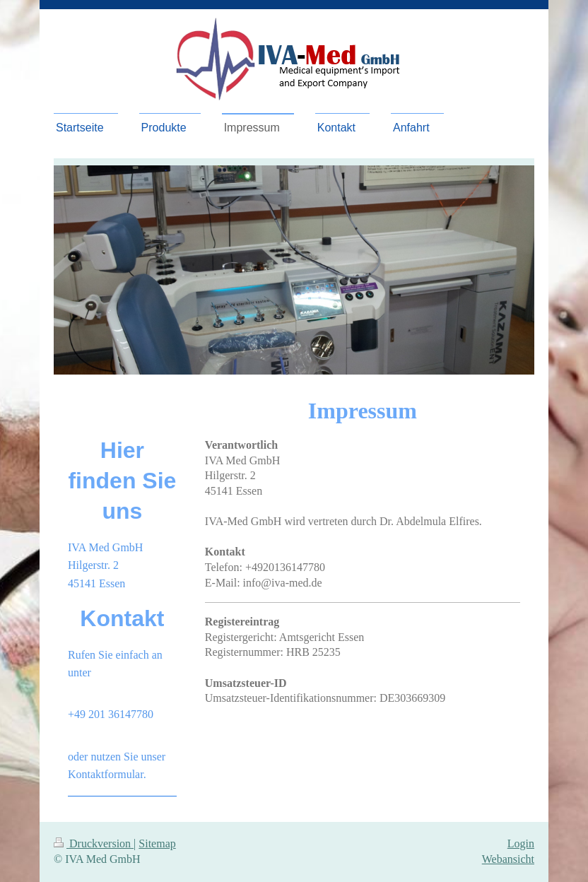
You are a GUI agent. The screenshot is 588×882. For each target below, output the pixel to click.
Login (521, 843)
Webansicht (508, 859)
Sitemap (157, 843)
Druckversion (94, 843)
